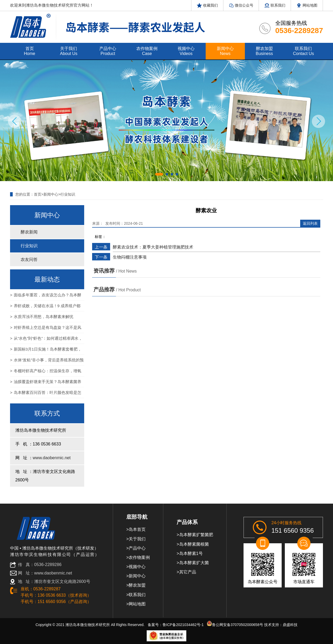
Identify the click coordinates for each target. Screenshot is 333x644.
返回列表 (310, 223)
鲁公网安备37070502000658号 (235, 625)
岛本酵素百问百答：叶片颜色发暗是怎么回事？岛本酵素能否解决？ (46, 394)
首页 (38, 194)
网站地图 (307, 5)
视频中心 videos (186, 51)
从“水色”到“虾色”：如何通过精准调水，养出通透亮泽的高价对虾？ (46, 340)
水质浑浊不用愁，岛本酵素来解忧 (44, 317)
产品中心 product (108, 51)
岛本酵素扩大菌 (194, 563)
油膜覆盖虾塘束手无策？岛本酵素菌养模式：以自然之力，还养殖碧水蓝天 (46, 383)
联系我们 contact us (303, 51)
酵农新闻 (29, 232)
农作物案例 (139, 557)
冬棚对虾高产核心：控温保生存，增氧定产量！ (46, 372)
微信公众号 (241, 5)
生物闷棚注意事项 (130, 257)
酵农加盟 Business (264, 51)
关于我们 (137, 539)
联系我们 (275, 5)
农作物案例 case (147, 51)
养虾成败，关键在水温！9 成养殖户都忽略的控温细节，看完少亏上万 (45, 307)
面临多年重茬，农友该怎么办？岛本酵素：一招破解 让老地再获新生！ (46, 297)
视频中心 (137, 567)
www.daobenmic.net (52, 458)
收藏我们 (207, 5)
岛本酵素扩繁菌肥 (196, 535)
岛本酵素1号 (191, 553)
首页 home (30, 51)
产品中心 (137, 548)
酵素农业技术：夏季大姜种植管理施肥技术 (153, 247)
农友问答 (29, 259)
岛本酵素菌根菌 (194, 544)
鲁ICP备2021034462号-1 (183, 625)
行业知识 (68, 194)
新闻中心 (51, 194)
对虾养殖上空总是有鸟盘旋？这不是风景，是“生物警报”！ (46, 329)
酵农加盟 (137, 585)
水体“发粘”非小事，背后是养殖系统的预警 (47, 362)
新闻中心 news (225, 51)
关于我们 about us (69, 51)
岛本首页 (137, 529)
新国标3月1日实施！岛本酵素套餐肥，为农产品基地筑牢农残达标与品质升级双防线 (46, 351)
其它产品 (188, 572)
